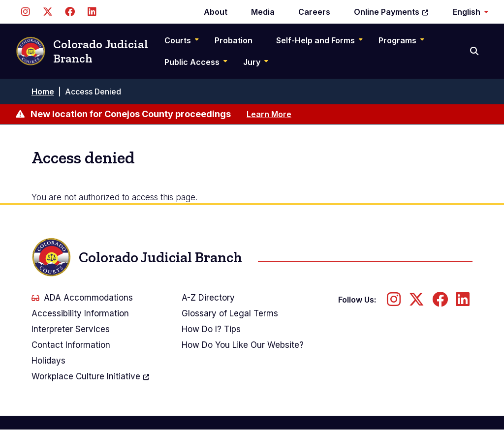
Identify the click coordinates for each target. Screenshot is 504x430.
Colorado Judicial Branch (82, 51)
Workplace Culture (91, 376)
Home (43, 92)
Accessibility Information (80, 313)
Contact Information (71, 345)
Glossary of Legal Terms (230, 313)
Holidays (48, 361)
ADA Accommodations (82, 298)
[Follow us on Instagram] (25, 12)
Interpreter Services (71, 329)
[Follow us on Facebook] (70, 12)
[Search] (475, 51)
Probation (234, 40)
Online (392, 12)
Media (263, 12)
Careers (314, 12)
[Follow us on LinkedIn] (92, 12)
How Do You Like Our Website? (243, 345)
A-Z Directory (208, 298)
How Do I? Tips (211, 329)
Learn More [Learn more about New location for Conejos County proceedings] (269, 114)
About (216, 12)
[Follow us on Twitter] (47, 12)
